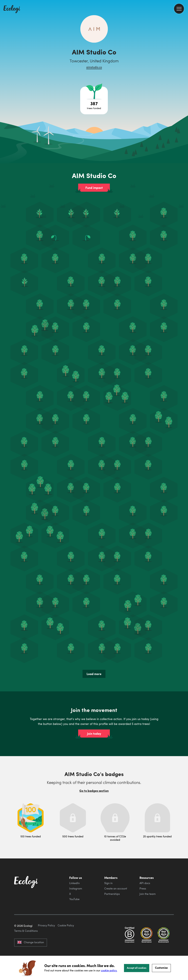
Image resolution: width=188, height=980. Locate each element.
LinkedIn (74, 883)
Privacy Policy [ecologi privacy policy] (46, 941)
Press (143, 888)
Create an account (116, 888)
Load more (94, 674)
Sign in (108, 883)
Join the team (148, 894)
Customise (161, 968)
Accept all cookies (137, 968)
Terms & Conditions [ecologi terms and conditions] (26, 947)
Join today (94, 734)
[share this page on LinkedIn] (184, 62)
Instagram (76, 888)
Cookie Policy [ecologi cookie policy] (66, 941)
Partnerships (112, 894)
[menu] (179, 9)
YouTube (74, 899)
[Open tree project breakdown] (94, 100)
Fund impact (94, 188)
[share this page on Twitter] (184, 55)
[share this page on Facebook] (184, 48)
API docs (145, 883)
